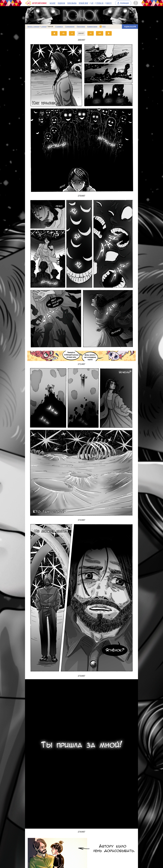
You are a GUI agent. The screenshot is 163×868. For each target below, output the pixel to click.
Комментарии (92, 27)
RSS (104, 27)
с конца (44, 27)
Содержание (70, 27)
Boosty (109, 3)
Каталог (53, 3)
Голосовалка (72, 3)
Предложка (81, 27)
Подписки (61, 3)
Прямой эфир (83, 3)
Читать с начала (33, 27)
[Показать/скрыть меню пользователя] (135, 3)
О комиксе (59, 27)
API (92, 3)
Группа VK (100, 3)
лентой (50, 27)
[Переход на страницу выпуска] (81, 118)
